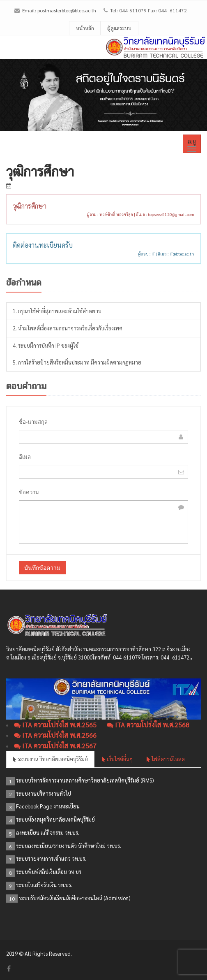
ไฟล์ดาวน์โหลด (166, 759)
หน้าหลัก (85, 28)
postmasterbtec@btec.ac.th (67, 10)
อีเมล (25, 457)
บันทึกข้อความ (42, 568)
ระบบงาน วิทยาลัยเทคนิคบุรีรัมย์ (50, 759)
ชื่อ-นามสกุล (33, 422)
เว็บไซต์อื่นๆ (117, 759)
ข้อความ (29, 492)
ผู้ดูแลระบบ (119, 28)
